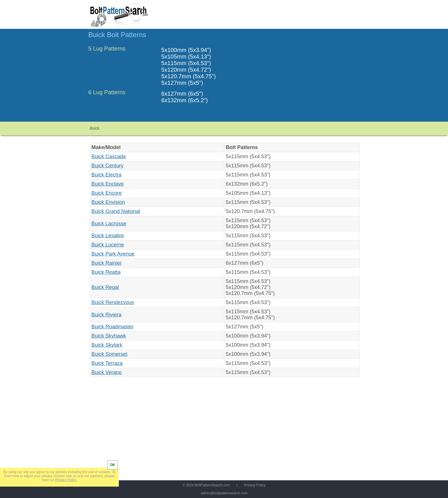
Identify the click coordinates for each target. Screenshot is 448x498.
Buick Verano (107, 372)
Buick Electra (106, 175)
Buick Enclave (108, 184)
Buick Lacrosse (109, 224)
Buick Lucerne (108, 245)
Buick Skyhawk (109, 336)
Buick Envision (108, 202)
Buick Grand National (116, 211)
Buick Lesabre (108, 236)
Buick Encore (107, 193)
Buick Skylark (107, 345)
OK (113, 465)
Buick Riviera (106, 315)
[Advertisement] (312, 78)
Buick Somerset (109, 354)
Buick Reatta (106, 272)
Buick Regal (105, 287)
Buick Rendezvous (113, 302)
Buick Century (107, 166)
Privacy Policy (255, 485)
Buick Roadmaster (112, 327)
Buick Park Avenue (113, 254)
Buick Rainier (107, 263)
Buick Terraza (107, 363)
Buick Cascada (109, 156)
